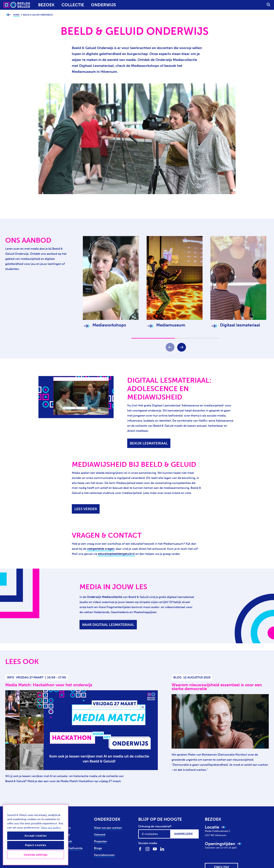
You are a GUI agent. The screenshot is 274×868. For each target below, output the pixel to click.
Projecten (100, 841)
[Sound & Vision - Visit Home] (10, 5)
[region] (36, 835)
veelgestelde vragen (101, 549)
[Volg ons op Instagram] (147, 849)
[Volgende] (182, 347)
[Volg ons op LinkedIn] (162, 849)
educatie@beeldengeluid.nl (116, 554)
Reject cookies (36, 845)
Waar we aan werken (108, 828)
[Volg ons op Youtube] (155, 849)
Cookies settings (36, 855)
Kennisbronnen (104, 855)
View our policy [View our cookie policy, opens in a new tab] (51, 828)
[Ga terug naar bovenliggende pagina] (8, 15)
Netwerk (100, 834)
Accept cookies (35, 836)
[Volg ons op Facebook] (140, 849)
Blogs (98, 848)
